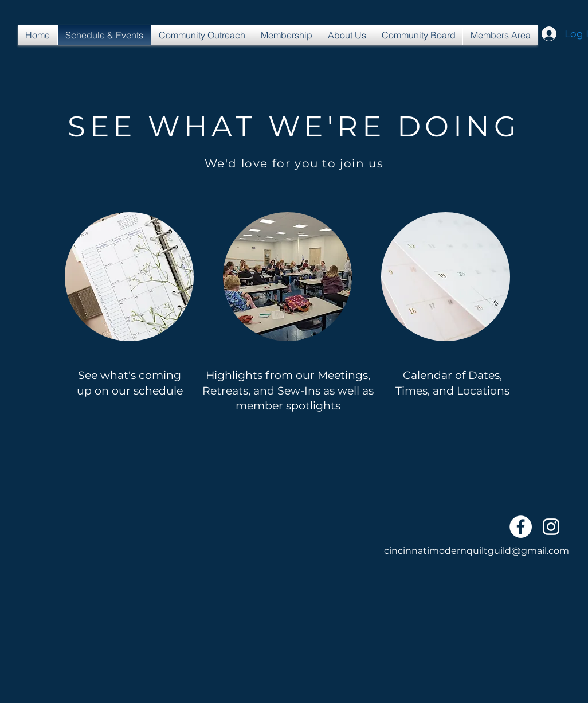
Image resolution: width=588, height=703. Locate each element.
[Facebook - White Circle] (521, 527)
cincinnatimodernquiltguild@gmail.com (477, 551)
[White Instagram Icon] (551, 527)
